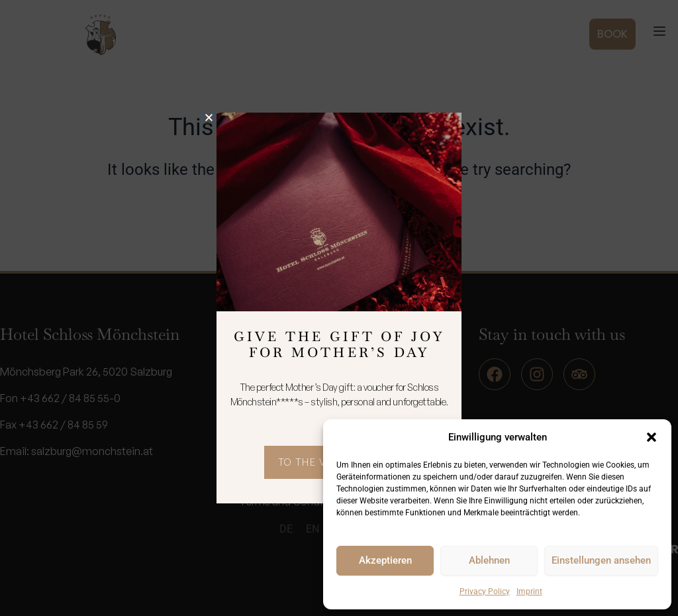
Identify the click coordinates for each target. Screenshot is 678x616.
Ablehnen (489, 560)
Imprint (529, 591)
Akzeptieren (385, 560)
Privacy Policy (485, 591)
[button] (652, 437)
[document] (339, 308)
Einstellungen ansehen (601, 560)
